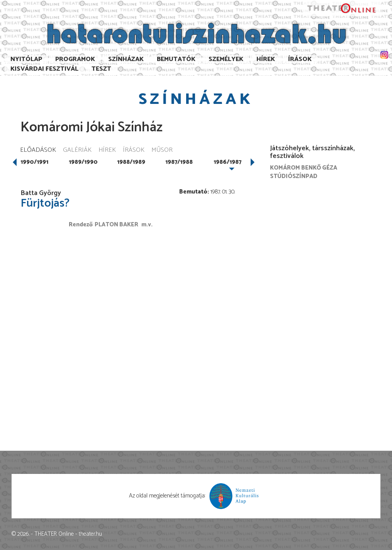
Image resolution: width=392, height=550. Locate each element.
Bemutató (193, 192)
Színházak (126, 59)
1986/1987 (227, 162)
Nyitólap (26, 59)
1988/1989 (131, 162)
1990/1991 (34, 162)
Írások (300, 59)
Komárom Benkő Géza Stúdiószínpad (304, 172)
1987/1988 (179, 162)
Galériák (77, 150)
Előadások (38, 150)
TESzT (101, 69)
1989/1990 (83, 162)
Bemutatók (176, 59)
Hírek (266, 59)
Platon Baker (116, 225)
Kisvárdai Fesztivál (44, 69)
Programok (75, 59)
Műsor (162, 150)
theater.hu (90, 534)
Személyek (226, 59)
